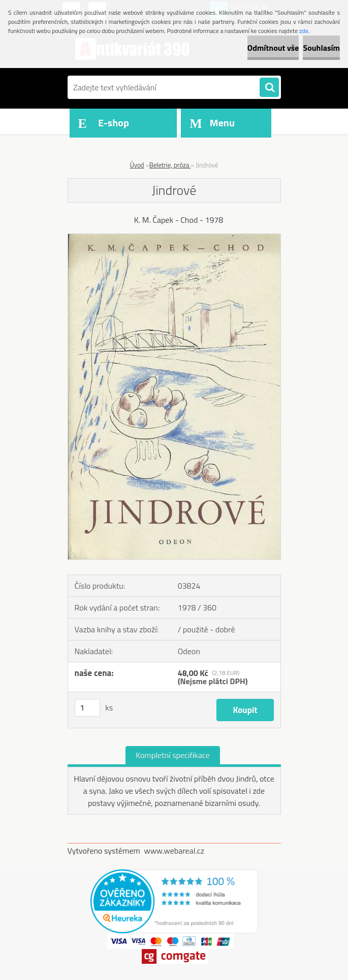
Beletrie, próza (170, 165)
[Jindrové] (174, 238)
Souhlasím (321, 48)
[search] (269, 88)
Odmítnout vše (273, 48)
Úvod (137, 165)
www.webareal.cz (174, 851)
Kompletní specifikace (173, 755)
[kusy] (87, 708)
